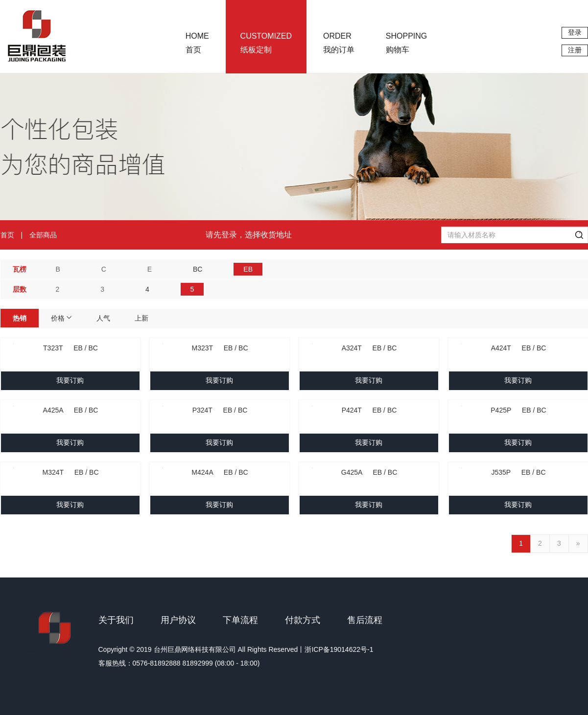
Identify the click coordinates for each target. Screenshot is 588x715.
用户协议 (178, 620)
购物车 (406, 43)
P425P (518, 410)
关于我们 (116, 620)
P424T (369, 410)
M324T (70, 472)
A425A (71, 410)
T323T (71, 348)
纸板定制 (266, 43)
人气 (103, 318)
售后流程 (365, 620)
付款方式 (303, 620)
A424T (519, 348)
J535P (518, 472)
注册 (575, 50)
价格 (62, 318)
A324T (369, 348)
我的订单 (339, 43)
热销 (20, 318)
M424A (220, 472)
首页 (197, 43)
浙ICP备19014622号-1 (339, 649)
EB (248, 269)
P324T (220, 410)
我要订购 (70, 380)
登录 (575, 32)
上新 (141, 318)
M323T (220, 348)
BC (198, 269)
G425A (369, 472)
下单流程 (240, 620)
